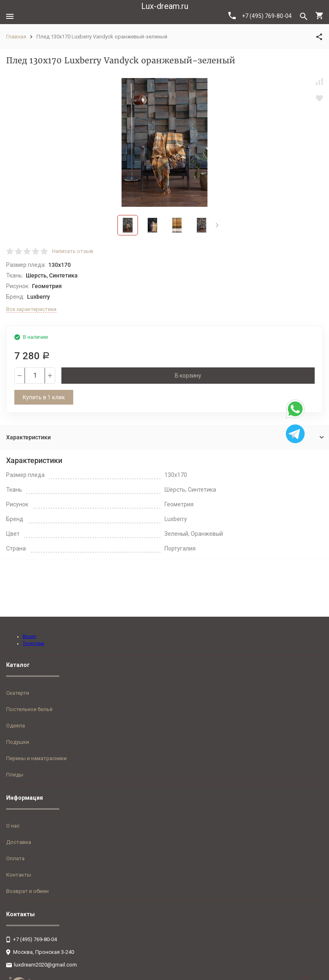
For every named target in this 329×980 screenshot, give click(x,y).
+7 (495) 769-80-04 (260, 16)
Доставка (19, 842)
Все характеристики (31, 309)
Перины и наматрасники (36, 758)
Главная (16, 37)
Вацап (29, 637)
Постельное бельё (29, 709)
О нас (13, 826)
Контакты (19, 875)
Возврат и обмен (27, 891)
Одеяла (16, 726)
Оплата (15, 858)
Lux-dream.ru (165, 6)
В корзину (188, 376)
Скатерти (18, 693)
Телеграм (33, 643)
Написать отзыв (73, 251)
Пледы (15, 775)
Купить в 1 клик (44, 397)
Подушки (18, 742)
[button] (217, 225)
